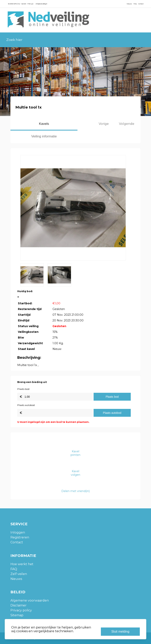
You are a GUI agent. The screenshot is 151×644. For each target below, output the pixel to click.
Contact (141, 4)
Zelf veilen (19, 574)
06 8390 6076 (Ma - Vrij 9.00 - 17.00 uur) (21, 4)
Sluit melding (120, 632)
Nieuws (129, 4)
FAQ (135, 4)
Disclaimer (18, 605)
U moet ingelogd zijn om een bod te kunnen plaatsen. (53, 422)
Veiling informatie (44, 136)
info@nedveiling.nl (41, 4)
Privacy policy (21, 610)
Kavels (44, 124)
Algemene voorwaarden (30, 600)
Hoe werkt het (22, 564)
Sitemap (17, 615)
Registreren (20, 537)
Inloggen (18, 532)
